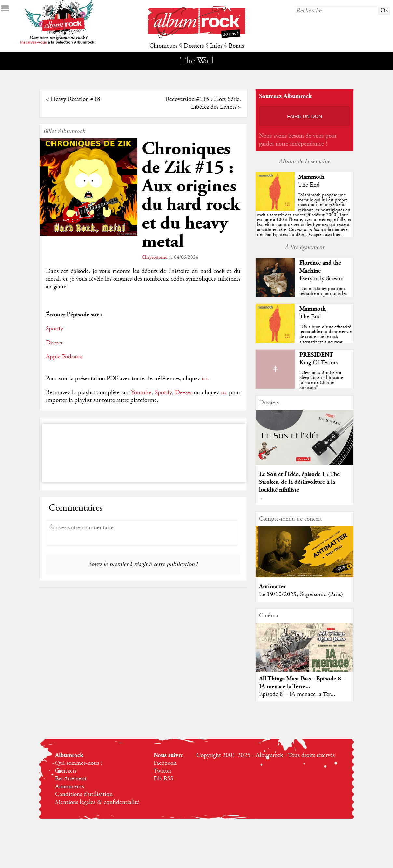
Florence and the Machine (320, 267)
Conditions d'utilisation (84, 794)
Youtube (141, 393)
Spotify (54, 329)
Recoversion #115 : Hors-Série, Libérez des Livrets (203, 103)
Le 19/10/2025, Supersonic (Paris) (301, 595)
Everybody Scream (321, 279)
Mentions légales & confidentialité (97, 802)
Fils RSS (163, 779)
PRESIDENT (316, 355)
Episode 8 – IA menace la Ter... (297, 694)
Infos (216, 46)
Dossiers (194, 46)
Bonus (236, 46)
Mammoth (311, 177)
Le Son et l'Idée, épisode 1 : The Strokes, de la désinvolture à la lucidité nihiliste (299, 482)
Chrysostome (154, 257)
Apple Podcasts (64, 357)
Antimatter (272, 587)
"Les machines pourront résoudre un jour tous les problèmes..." (323, 294)
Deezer (54, 343)
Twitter (163, 771)
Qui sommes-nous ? (79, 763)
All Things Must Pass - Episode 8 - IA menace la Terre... (302, 683)
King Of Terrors (318, 363)
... (261, 498)
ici (205, 379)
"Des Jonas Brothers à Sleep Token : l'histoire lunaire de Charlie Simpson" (321, 380)
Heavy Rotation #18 (75, 99)
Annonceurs (69, 787)
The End (309, 185)
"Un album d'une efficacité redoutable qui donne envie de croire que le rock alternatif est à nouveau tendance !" (325, 337)
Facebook (165, 763)
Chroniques (163, 46)
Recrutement (71, 779)
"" (305, 225)
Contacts (66, 771)
